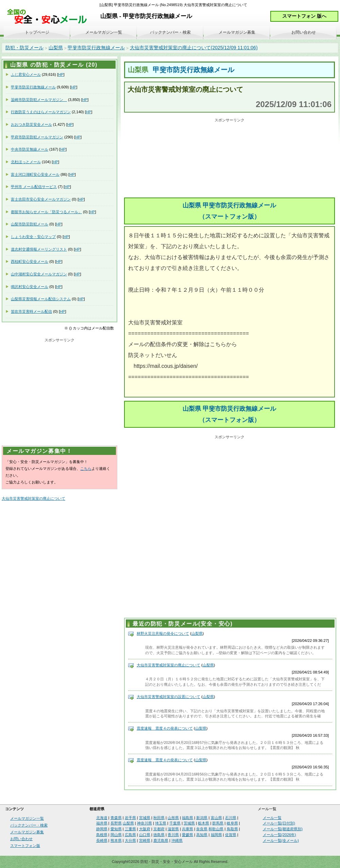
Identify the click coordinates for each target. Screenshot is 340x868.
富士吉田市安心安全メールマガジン (41, 199)
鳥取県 (232, 829)
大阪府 (145, 829)
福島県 (188, 818)
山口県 (145, 835)
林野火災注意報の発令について (163, 633)
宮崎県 (145, 840)
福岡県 (216, 835)
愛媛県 (188, 835)
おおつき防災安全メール (31, 124)
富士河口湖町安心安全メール (35, 174)
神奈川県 (144, 823)
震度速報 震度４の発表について (165, 728)
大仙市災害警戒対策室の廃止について (168, 665)
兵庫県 (188, 829)
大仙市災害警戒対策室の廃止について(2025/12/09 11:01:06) (194, 48)
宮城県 (145, 818)
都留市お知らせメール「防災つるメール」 (46, 212)
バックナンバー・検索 (170, 32)
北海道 (102, 818)
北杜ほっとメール (26, 162)
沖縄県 (177, 840)
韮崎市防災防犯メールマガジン (39, 100)
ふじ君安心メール (26, 74)
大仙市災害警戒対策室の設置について (168, 697)
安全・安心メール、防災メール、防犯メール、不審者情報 (49, 17)
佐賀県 (231, 835)
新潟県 (202, 818)
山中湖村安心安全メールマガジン (39, 274)
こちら (86, 469)
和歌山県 (216, 829)
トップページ (37, 32)
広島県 (130, 835)
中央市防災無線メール (30, 149)
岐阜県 (232, 823)
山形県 (173, 818)
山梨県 (56, 48)
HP (61, 74)
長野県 (116, 823)
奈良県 (202, 829)
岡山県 (116, 835)
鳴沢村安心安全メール (30, 287)
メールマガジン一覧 (104, 32)
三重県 (130, 829)
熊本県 (116, 840)
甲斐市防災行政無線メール (96, 48)
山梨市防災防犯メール (30, 224)
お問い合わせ (304, 32)
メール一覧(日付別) (279, 823)
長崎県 (102, 840)
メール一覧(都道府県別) (283, 829)
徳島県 (159, 835)
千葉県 (175, 823)
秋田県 (159, 818)
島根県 (102, 835)
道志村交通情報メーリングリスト (39, 249)
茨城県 (189, 823)
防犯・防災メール (24, 48)
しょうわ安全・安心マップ (33, 237)
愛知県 (116, 829)
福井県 (102, 823)
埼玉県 (161, 823)
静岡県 (102, 829)
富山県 (216, 818)
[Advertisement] (230, 158)
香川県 (173, 835)
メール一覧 (272, 818)
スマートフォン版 (25, 846)
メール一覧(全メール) (281, 840)
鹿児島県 (161, 840)
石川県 (231, 818)
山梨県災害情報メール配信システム (41, 299)
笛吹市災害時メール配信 (31, 311)
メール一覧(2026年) (279, 835)
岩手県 (130, 818)
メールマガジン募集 (237, 32)
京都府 (159, 829)
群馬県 (218, 823)
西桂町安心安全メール (30, 261)
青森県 (116, 818)
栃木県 (203, 823)
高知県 (202, 835)
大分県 (130, 840)
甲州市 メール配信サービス (34, 187)
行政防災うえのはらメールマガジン (41, 112)
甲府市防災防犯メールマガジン (37, 137)
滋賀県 (173, 829)
